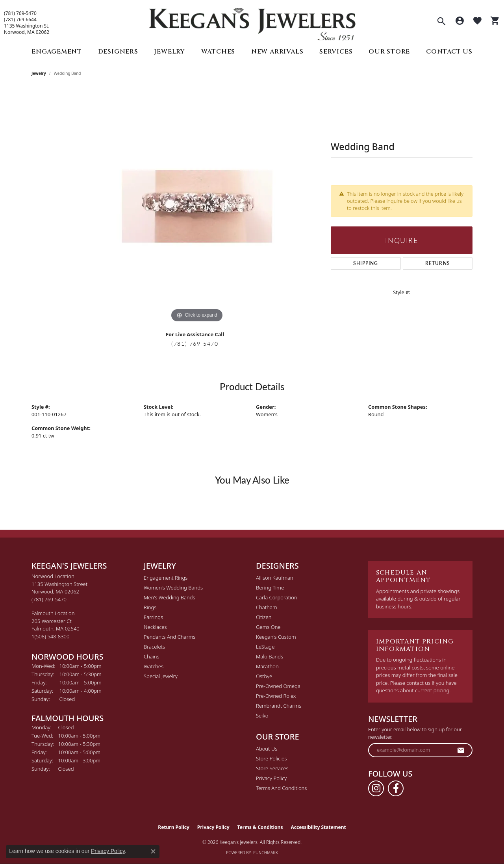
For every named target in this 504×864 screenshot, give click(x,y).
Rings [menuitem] (150, 607)
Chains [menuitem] (152, 656)
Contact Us (449, 52)
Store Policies (271, 758)
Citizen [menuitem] (264, 617)
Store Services (272, 768)
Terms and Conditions (281, 788)
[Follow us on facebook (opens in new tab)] (396, 788)
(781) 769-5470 (20, 13)
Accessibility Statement (318, 827)
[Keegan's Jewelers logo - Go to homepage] (252, 22)
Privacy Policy (271, 778)
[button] (441, 22)
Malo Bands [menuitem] (270, 656)
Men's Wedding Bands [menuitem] (170, 597)
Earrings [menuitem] (153, 617)
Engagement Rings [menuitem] (166, 578)
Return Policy (174, 827)
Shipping (366, 263)
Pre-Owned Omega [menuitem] (278, 686)
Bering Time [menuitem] (270, 588)
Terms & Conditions (260, 827)
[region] (197, 206)
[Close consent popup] (153, 851)
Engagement (57, 52)
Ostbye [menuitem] (264, 676)
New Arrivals (277, 52)
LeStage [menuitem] (265, 647)
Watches (218, 52)
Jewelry (170, 52)
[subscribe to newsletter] (461, 750)
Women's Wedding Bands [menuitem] (173, 588)
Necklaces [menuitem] (155, 627)
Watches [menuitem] (154, 666)
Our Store (389, 52)
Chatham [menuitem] (267, 607)
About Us (267, 749)
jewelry (39, 73)
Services (336, 52)
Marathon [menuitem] (267, 666)
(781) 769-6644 (20, 20)
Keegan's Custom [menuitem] (276, 637)
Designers (118, 52)
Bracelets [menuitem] (154, 647)
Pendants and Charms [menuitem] (170, 637)
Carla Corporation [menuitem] (277, 597)
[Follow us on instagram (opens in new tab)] (376, 788)
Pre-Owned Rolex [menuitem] (276, 696)
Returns (438, 263)
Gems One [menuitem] (268, 627)
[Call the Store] (49, 599)
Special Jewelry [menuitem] (161, 676)
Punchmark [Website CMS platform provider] (266, 853)
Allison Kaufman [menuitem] (275, 578)
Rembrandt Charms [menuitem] (279, 706)
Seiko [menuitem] (262, 716)
